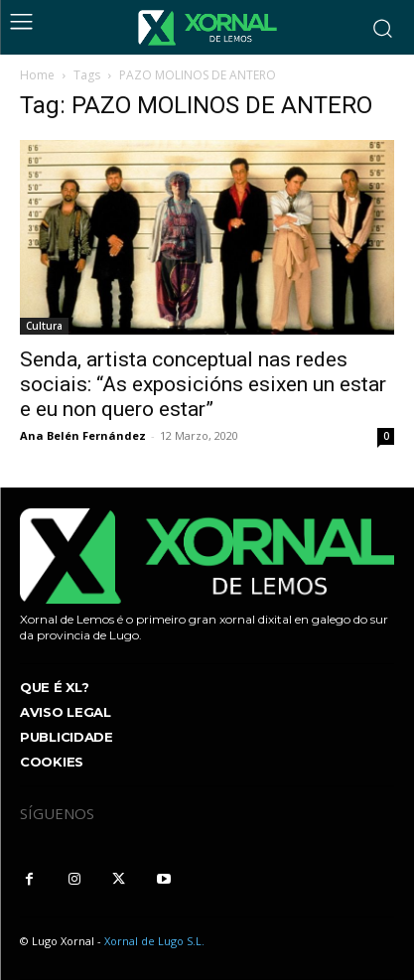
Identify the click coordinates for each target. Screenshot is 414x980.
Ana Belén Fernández (83, 435)
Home (37, 75)
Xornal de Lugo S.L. (154, 941)
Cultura (44, 326)
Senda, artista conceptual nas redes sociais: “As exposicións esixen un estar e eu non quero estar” (203, 384)
